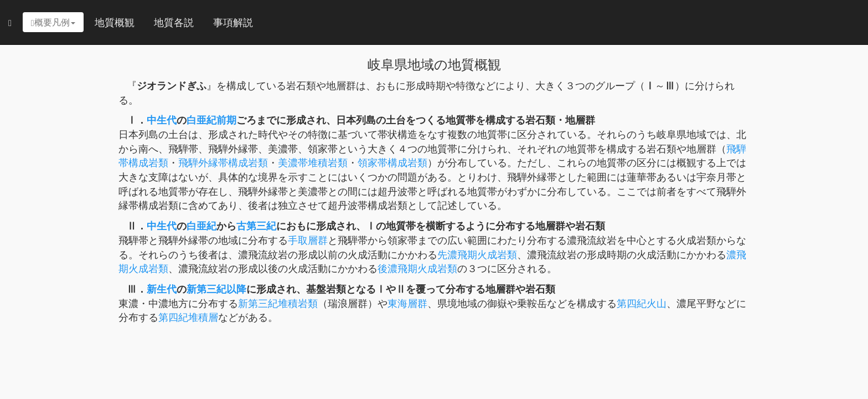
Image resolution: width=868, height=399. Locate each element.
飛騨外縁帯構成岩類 (223, 162)
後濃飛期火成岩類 (417, 268)
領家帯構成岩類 (392, 162)
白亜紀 (201, 226)
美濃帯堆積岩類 (313, 162)
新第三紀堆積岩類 (278, 303)
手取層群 (308, 240)
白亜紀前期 (211, 120)
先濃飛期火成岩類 (477, 254)
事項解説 (233, 22)
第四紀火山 (642, 303)
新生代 (162, 289)
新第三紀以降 (216, 289)
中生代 (162, 120)
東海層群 (407, 303)
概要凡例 (53, 22)
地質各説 (174, 22)
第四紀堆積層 (188, 317)
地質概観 (115, 22)
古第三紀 (256, 226)
